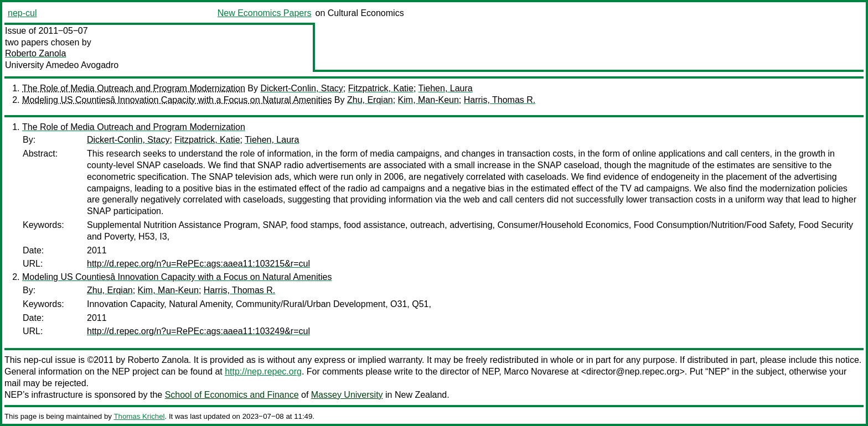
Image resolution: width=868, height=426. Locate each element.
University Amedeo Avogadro (62, 65)
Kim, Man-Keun (428, 100)
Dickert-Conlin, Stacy (301, 88)
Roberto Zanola (35, 53)
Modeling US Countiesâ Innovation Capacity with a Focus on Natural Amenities (177, 100)
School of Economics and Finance (232, 395)
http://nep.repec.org (263, 372)
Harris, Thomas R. (500, 100)
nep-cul (22, 13)
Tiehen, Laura (446, 88)
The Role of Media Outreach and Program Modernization (134, 88)
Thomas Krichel (139, 416)
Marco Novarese (536, 372)
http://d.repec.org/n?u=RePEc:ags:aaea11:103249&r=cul (198, 331)
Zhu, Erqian (370, 100)
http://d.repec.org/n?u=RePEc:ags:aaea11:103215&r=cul (198, 264)
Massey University (347, 395)
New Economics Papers (265, 13)
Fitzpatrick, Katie (381, 88)
